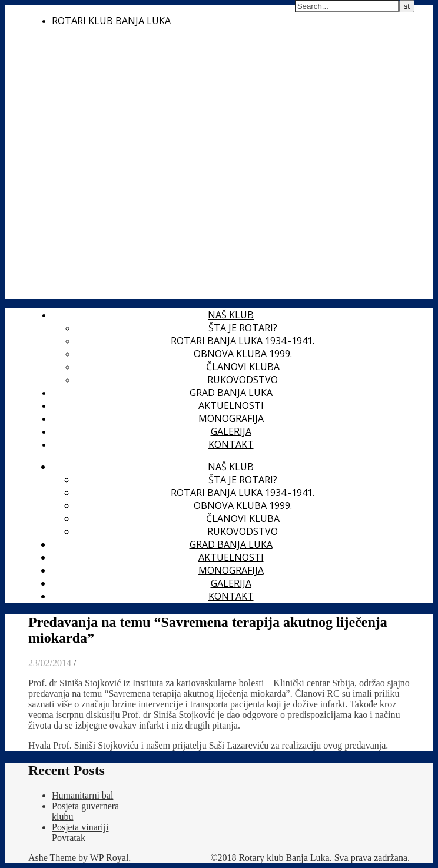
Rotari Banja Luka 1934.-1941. (243, 341)
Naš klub (231, 315)
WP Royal (109, 858)
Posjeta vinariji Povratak (80, 832)
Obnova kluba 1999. (243, 354)
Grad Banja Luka (231, 393)
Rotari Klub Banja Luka (111, 21)
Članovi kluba (243, 367)
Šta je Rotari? (243, 328)
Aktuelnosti (231, 405)
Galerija (231, 431)
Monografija (231, 418)
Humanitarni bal (82, 795)
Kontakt (231, 444)
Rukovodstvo (243, 380)
